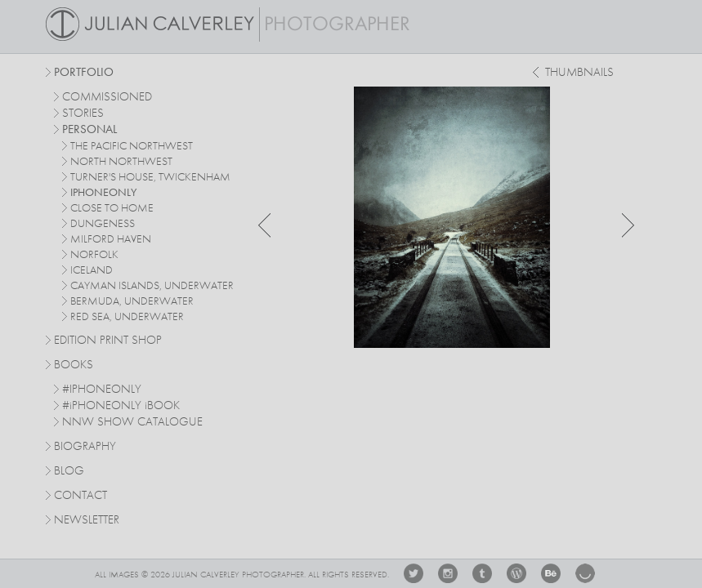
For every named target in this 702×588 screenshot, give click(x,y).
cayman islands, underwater (152, 286)
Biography (85, 446)
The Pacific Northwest (132, 146)
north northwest (121, 162)
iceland (92, 270)
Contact (80, 496)
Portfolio (84, 73)
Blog (69, 472)
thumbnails (579, 73)
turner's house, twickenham (150, 177)
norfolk (94, 255)
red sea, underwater (127, 317)
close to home (112, 208)
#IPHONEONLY (102, 390)
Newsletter (87, 521)
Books (74, 365)
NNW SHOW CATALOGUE (132, 423)
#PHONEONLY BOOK (121, 406)
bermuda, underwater (132, 301)
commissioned (107, 98)
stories (83, 114)
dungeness (103, 224)
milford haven (111, 239)
